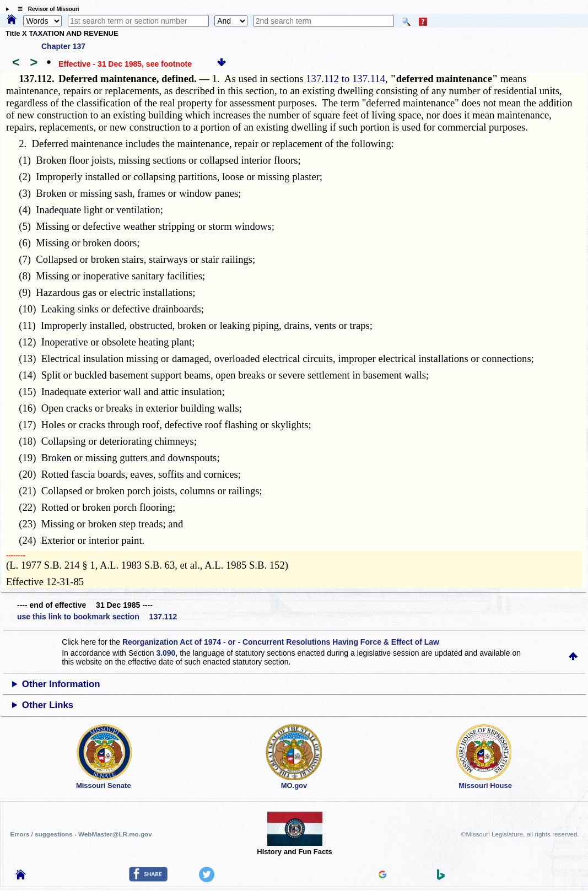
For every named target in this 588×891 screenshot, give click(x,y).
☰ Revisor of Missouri (46, 9)
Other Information (61, 684)
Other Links (48, 705)
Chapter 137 (63, 46)
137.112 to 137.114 (346, 79)
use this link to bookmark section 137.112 (97, 617)
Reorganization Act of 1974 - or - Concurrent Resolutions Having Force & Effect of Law (281, 642)
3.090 (166, 653)
